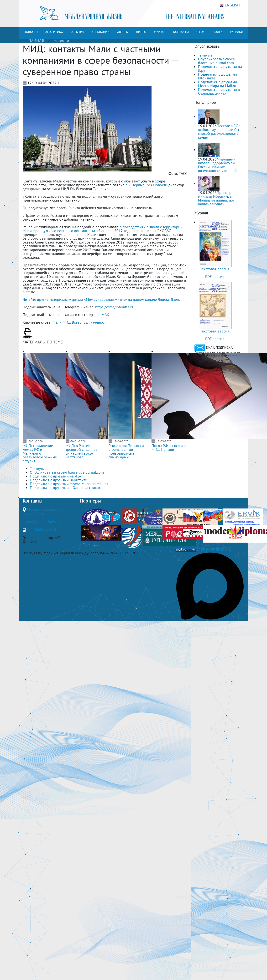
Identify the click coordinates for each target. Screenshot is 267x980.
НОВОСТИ (31, 32)
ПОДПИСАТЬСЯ (210, 361)
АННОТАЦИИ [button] (101, 32)
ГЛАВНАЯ (35, 41)
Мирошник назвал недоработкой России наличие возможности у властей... (219, 165)
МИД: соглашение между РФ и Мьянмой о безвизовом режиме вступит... (40, 453)
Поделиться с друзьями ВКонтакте (217, 76)
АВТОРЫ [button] (123, 32)
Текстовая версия (215, 269)
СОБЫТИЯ (77, 32)
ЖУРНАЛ (160, 32)
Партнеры (90, 501)
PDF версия (215, 276)
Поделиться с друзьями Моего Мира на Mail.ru (217, 84)
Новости (61, 41)
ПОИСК (218, 32)
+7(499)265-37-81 (42, 529)
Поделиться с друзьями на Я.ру (220, 68)
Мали (57, 322)
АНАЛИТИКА (54, 32)
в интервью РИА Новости (146, 185)
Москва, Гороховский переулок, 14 (43, 512)
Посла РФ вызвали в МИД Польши (169, 447)
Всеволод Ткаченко (88, 322)
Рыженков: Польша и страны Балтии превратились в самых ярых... (126, 451)
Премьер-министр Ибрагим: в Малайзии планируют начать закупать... (216, 198)
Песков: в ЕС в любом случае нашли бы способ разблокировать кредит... (219, 131)
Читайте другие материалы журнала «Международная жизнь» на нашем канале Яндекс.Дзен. (101, 299)
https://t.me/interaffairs (114, 307)
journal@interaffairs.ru (41, 522)
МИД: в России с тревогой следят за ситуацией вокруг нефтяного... (81, 451)
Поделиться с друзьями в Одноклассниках (219, 91)
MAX (105, 315)
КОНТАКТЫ (181, 32)
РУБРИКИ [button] (237, 32)
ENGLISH (230, 5)
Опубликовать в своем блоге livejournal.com (217, 61)
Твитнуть (205, 55)
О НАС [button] (201, 32)
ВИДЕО (141, 32)
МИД (67, 322)
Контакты (32, 501)
